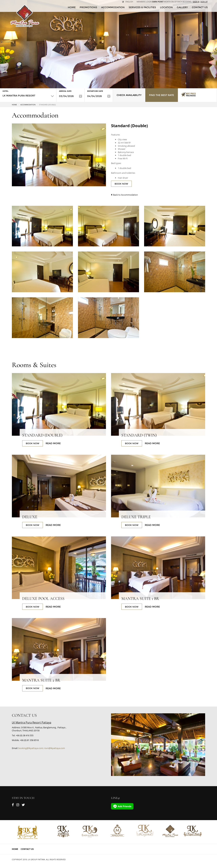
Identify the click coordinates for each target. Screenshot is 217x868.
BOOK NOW (121, 184)
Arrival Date (65, 91)
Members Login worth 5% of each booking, (164, 2)
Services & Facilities (142, 7)
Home (14, 105)
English (128, 2)
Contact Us (27, 849)
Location (166, 7)
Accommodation (113, 7)
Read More (53, 443)
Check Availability (129, 95)
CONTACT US (200, 7)
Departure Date (95, 91)
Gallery (182, 7)
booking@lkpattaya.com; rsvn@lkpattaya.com (42, 748)
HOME (72, 7)
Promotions (88, 7)
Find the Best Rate (161, 95)
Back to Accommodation (124, 195)
